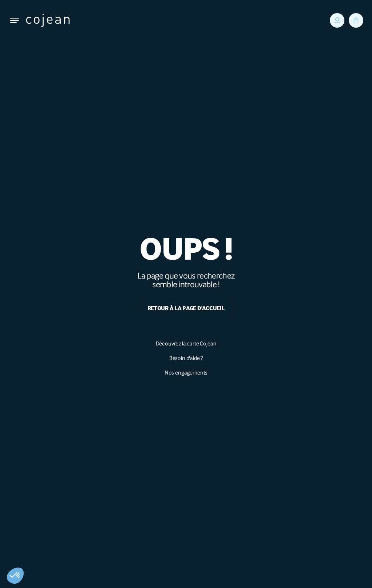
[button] (15, 576)
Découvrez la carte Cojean (186, 343)
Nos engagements (186, 373)
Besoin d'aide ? (186, 358)
